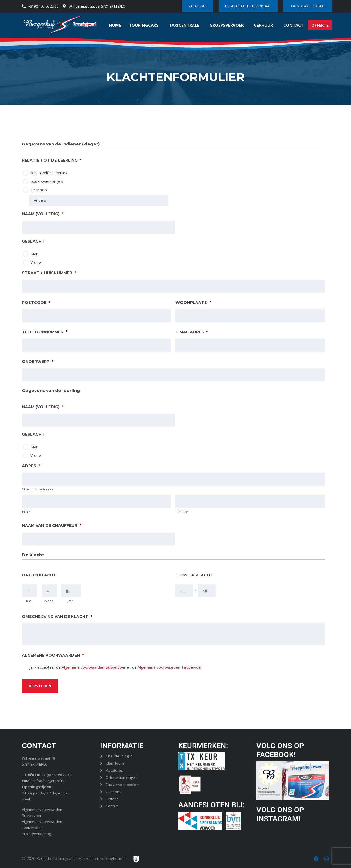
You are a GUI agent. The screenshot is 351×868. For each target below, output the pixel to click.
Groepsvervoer (227, 25)
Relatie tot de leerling (52, 160)
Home (115, 25)
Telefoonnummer (45, 332)
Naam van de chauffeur (52, 525)
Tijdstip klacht (194, 575)
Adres (31, 466)
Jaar (70, 601)
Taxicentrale (184, 25)
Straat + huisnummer (49, 273)
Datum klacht (39, 575)
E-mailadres (192, 332)
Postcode (36, 302)
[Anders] (99, 200)
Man (34, 254)
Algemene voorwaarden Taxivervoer (170, 667)
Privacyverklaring (36, 833)
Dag (29, 601)
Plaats (26, 512)
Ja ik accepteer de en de (116, 667)
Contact (293, 25)
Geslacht (33, 241)
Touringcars (144, 25)
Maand (48, 601)
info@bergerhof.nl (49, 780)
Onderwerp (38, 361)
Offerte (320, 25)
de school (39, 190)
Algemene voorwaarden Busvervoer (94, 667)
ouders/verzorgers (47, 181)
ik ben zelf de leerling (49, 173)
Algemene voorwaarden (53, 655)
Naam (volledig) (43, 214)
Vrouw (36, 262)
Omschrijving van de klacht (57, 617)
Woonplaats (193, 302)
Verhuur (263, 25)
